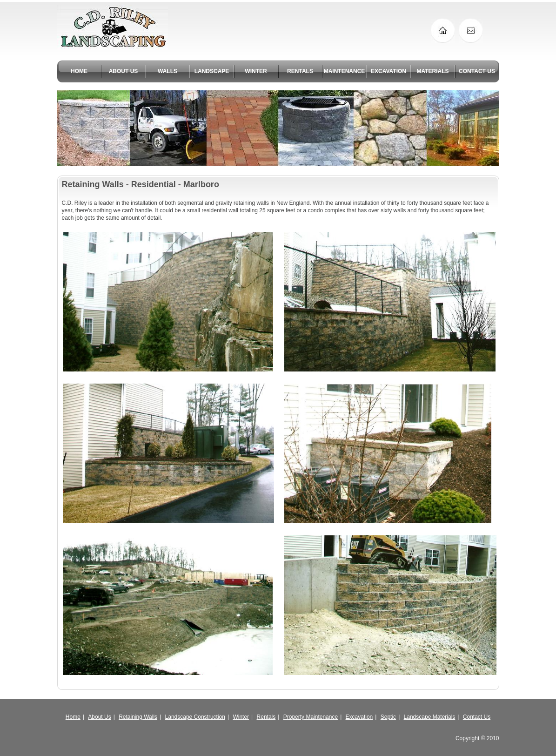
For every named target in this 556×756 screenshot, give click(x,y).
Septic (388, 717)
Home (73, 717)
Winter (241, 717)
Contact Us (477, 717)
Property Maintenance (311, 717)
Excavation (359, 717)
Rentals (266, 717)
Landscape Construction (195, 717)
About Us (99, 717)
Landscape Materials (430, 717)
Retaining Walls (138, 717)
